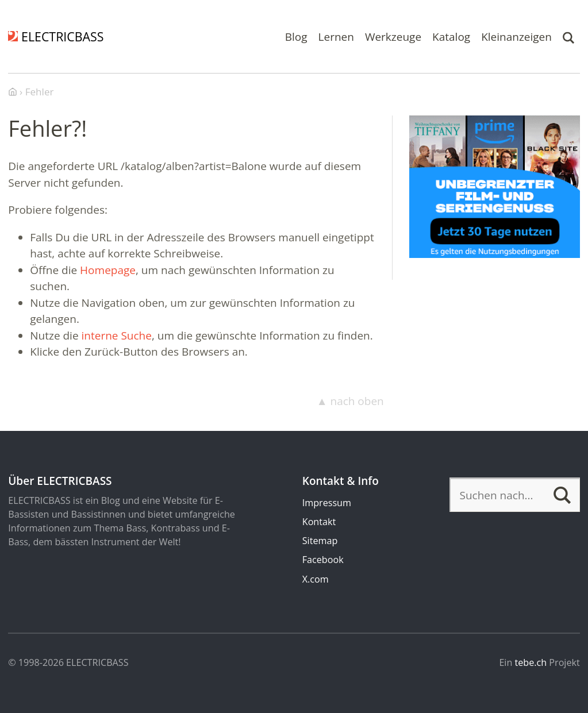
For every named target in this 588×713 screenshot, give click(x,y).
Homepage (108, 270)
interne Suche (117, 336)
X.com (316, 579)
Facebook (323, 560)
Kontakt (319, 522)
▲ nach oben (350, 401)
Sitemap (320, 541)
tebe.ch (531, 662)
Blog (296, 36)
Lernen (336, 36)
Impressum (327, 503)
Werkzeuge (393, 36)
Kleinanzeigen (516, 36)
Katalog (451, 36)
